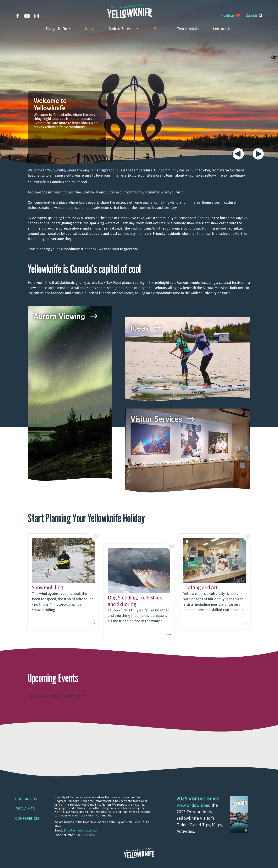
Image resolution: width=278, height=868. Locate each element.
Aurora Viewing (59, 316)
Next (258, 154)
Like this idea (93, 540)
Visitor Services (122, 29)
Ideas (90, 29)
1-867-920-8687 (86, 835)
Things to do (56, 29)
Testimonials (188, 29)
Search (252, 16)
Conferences (27, 818)
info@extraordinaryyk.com (82, 830)
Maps (158, 29)
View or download (193, 805)
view (63, 582)
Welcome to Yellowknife (50, 104)
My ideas (228, 16)
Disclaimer (25, 809)
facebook (18, 16)
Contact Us (223, 29)
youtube (27, 16)
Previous (238, 154)
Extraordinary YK (130, 11)
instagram (36, 16)
